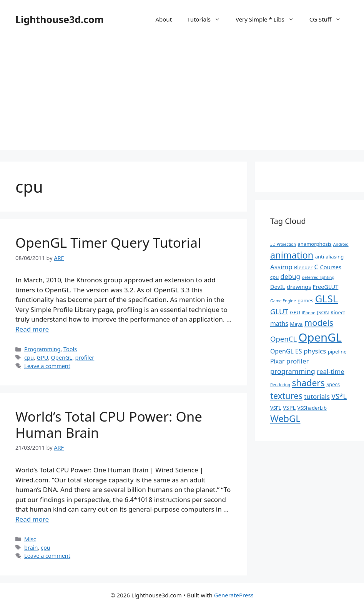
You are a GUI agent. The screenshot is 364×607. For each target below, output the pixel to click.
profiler (85, 358)
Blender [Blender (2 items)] (303, 267)
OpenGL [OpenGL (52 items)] (320, 337)
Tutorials (208, 19)
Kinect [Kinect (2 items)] (338, 312)
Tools (70, 349)
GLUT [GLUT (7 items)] (279, 311)
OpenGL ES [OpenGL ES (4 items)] (286, 351)
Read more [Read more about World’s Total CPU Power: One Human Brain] (32, 519)
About (164, 19)
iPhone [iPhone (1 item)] (309, 313)
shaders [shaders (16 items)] (308, 383)
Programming (42, 349)
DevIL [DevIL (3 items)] (278, 287)
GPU (42, 358)
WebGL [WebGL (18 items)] (285, 419)
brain (31, 548)
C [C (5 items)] (316, 267)
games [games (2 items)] (305, 300)
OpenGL (62, 358)
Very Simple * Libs (269, 19)
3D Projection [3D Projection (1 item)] (283, 244)
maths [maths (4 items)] (279, 324)
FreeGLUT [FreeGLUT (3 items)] (326, 287)
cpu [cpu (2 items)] (274, 277)
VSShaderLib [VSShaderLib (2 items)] (312, 408)
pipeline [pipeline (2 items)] (337, 352)
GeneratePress (234, 595)
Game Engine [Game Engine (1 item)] (283, 301)
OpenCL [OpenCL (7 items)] (283, 339)
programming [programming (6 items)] (293, 371)
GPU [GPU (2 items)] (295, 312)
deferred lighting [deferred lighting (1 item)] (318, 277)
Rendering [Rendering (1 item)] (280, 385)
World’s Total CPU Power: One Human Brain (109, 424)
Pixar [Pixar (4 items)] (278, 361)
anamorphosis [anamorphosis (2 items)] (315, 244)
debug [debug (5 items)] (290, 276)
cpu (29, 358)
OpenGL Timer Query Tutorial (108, 243)
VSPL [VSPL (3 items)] (289, 407)
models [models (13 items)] (319, 323)
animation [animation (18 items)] (292, 255)
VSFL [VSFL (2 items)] (276, 408)
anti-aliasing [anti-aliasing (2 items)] (330, 257)
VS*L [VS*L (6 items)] (339, 396)
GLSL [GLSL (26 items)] (327, 298)
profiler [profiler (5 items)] (298, 361)
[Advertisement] (182, 96)
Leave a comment (47, 366)
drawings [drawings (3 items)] (299, 287)
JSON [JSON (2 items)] (323, 312)
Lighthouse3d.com (60, 19)
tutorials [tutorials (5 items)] (317, 396)
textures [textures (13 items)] (286, 396)
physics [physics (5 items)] (315, 351)
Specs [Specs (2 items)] (333, 384)
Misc (30, 539)
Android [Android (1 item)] (341, 244)
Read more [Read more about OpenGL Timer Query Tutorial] (32, 329)
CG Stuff (329, 19)
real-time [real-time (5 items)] (331, 371)
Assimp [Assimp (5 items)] (281, 267)
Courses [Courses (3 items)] (331, 267)
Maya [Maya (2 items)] (296, 324)
